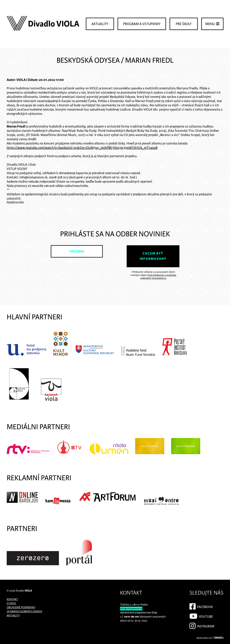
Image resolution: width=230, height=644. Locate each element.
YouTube (201, 616)
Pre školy (184, 24)
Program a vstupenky (142, 24)
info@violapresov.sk (131, 609)
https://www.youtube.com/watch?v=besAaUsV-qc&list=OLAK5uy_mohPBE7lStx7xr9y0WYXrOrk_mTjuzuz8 (82, 148)
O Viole (11, 603)
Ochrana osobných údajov (24, 612)
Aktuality (100, 24)
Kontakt (12, 599)
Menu (212, 24)
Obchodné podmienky (21, 608)
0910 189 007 (132, 617)
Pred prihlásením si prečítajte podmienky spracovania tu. (158, 277)
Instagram (202, 625)
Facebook (201, 606)
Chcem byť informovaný (153, 256)
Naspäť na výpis (15, 202)
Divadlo (24, 591)
